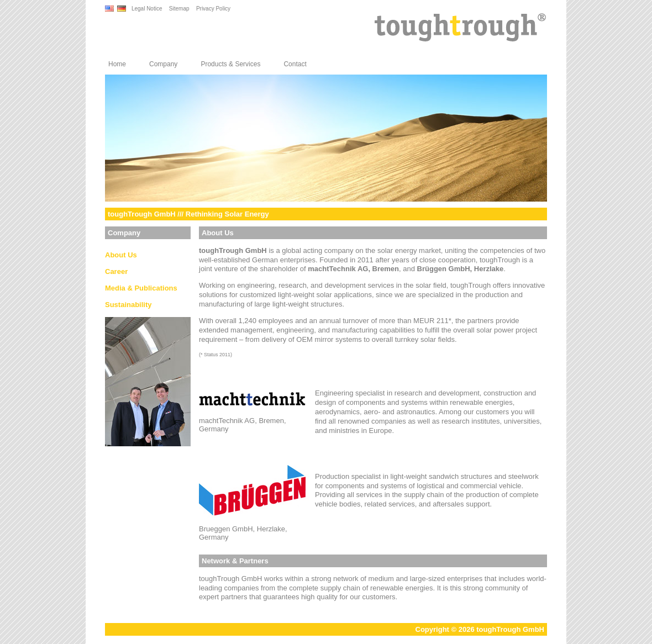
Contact (295, 64)
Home (117, 64)
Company (163, 64)
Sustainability (128, 305)
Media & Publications (141, 288)
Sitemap (179, 9)
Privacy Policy (213, 9)
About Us (121, 255)
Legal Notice (147, 9)
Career (116, 271)
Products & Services (230, 64)
